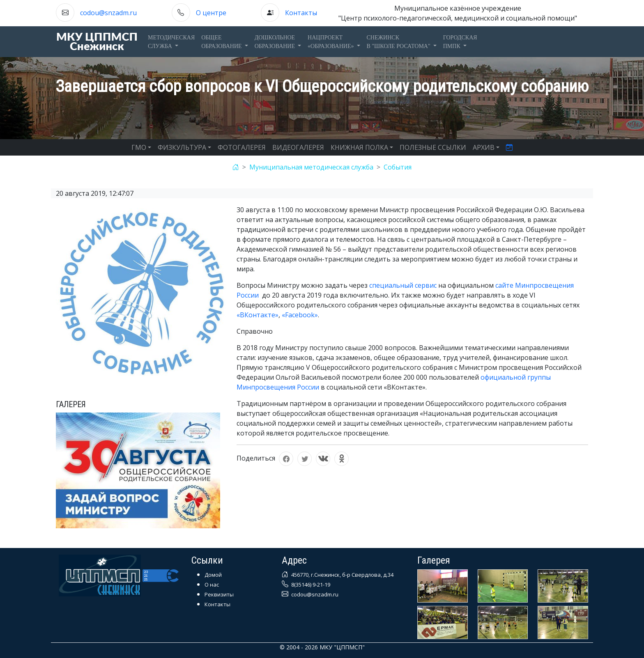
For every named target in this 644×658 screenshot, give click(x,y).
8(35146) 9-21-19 (310, 585)
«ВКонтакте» (258, 315)
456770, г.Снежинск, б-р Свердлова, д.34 (342, 575)
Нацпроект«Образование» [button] (331, 42)
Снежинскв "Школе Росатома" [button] (399, 42)
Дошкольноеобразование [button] (276, 42)
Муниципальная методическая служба (311, 167)
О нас (212, 585)
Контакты (301, 13)
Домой (213, 575)
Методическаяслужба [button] (171, 42)
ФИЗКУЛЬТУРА (182, 147)
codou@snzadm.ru (108, 13)
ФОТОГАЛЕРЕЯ (242, 147)
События (398, 167)
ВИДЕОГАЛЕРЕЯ (298, 147)
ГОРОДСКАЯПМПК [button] (460, 42)
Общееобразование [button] (222, 42)
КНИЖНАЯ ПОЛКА (359, 147)
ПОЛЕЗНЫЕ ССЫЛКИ (433, 147)
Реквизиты (219, 594)
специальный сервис (403, 285)
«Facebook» (300, 315)
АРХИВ (484, 147)
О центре (211, 13)
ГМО (139, 147)
